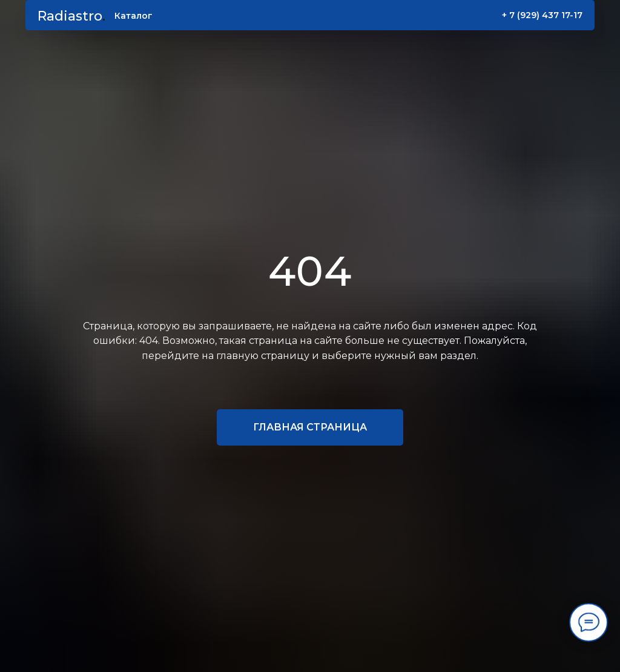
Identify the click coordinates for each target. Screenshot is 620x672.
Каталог (134, 16)
